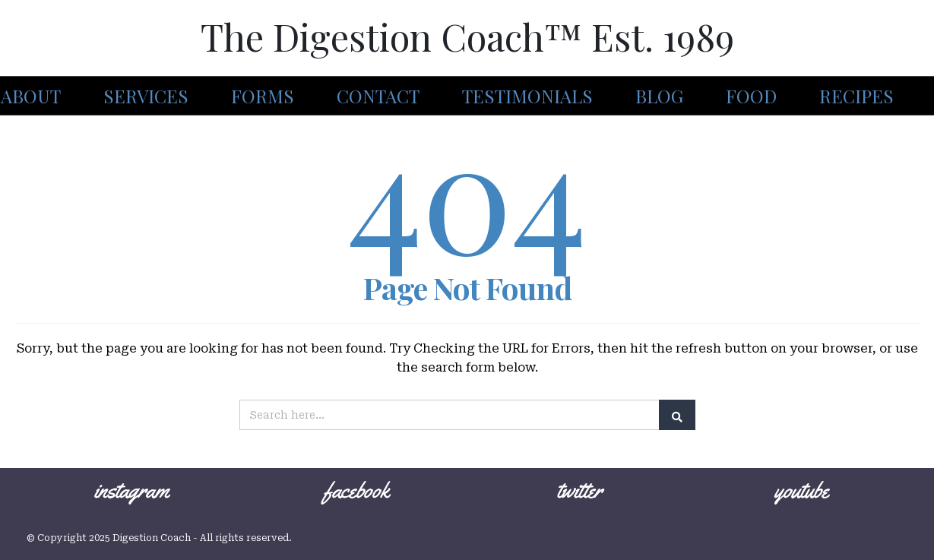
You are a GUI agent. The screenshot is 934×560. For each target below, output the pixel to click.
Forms (263, 96)
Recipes (856, 96)
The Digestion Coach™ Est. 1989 (467, 36)
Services (146, 96)
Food (751, 96)
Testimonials (527, 96)
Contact (378, 96)
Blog (659, 96)
